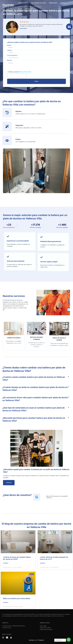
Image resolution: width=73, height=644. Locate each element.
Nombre (9, 45)
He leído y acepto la (20, 72)
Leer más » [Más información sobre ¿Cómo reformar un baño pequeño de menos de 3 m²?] (43, 563)
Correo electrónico (12, 55)
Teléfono (10, 50)
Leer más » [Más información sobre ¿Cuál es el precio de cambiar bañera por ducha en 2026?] (6, 563)
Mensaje (9, 60)
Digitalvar (41, 640)
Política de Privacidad (25, 72)
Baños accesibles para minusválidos (17, 598)
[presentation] (17, 76)
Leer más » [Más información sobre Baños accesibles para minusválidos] (6, 602)
